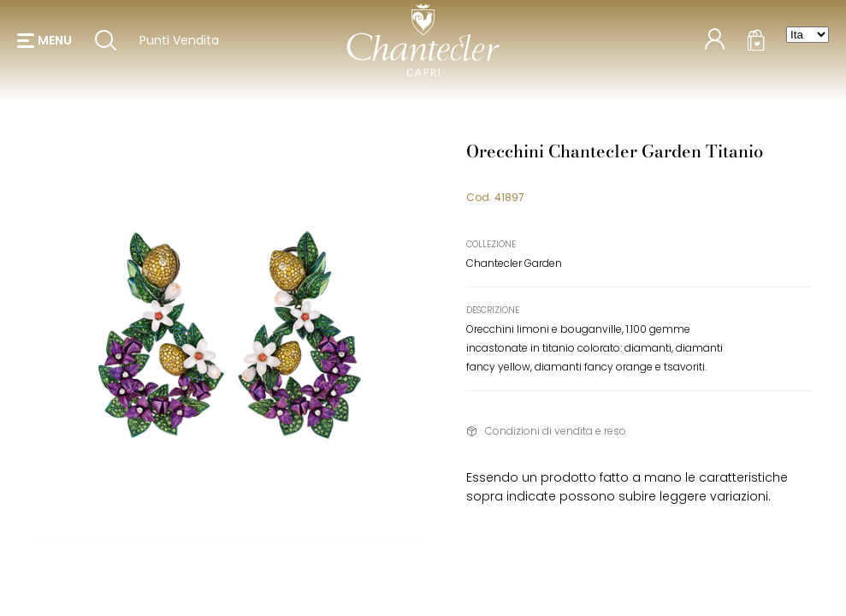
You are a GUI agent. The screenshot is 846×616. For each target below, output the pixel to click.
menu (55, 43)
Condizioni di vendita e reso (556, 431)
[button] (44, 43)
